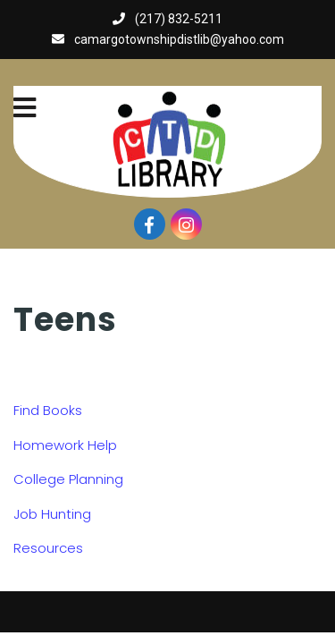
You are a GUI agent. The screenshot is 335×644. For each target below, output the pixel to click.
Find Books (48, 410)
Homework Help (65, 445)
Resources (48, 548)
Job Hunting (52, 514)
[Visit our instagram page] (186, 224)
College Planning (68, 479)
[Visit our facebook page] (150, 224)
